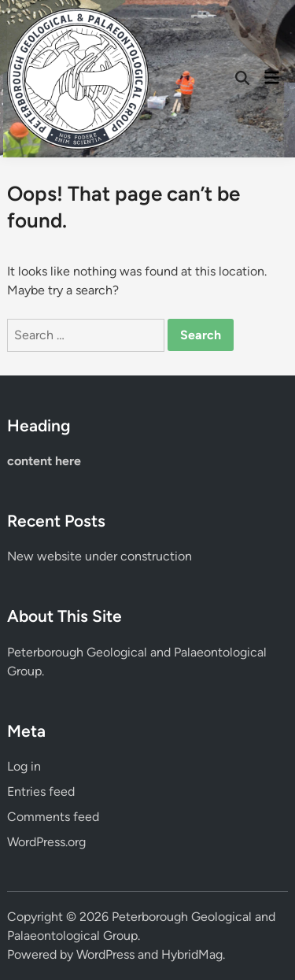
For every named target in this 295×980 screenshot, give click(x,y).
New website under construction (100, 556)
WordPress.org (46, 842)
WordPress (105, 954)
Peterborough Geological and (90, 652)
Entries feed (41, 791)
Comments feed (53, 817)
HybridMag (192, 954)
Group (24, 671)
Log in (24, 766)
